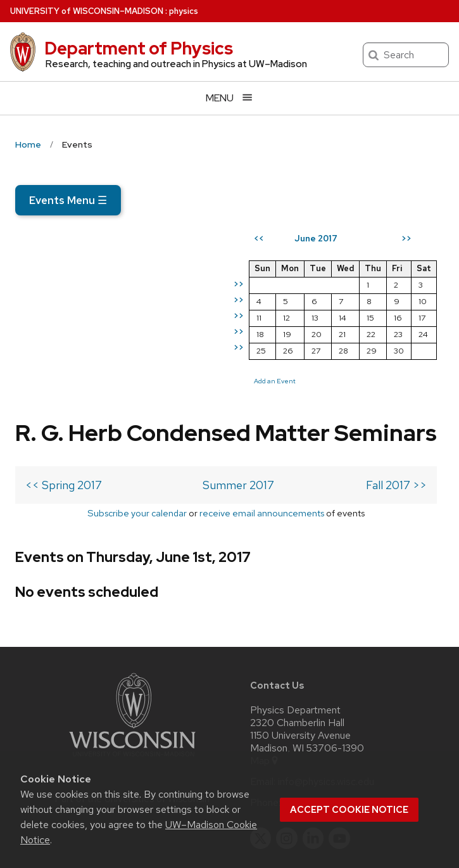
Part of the (132, 705)
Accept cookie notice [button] (349, 810)
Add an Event (282, 381)
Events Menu (68, 200)
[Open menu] (229, 98)
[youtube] (339, 744)
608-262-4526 (318, 709)
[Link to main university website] (132, 664)
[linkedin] (313, 744)
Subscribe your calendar (80, 402)
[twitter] (261, 744)
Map (265, 667)
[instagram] (287, 744)
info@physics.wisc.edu (326, 688)
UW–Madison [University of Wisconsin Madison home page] (87, 11)
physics (184, 11)
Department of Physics (139, 48)
